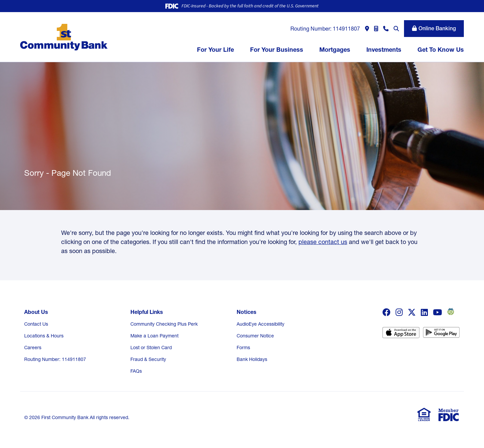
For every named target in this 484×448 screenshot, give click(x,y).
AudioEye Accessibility (260, 324)
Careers (33, 348)
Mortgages (335, 50)
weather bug (450, 312)
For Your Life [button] (215, 50)
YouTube (437, 312)
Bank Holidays (252, 359)
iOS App (401, 335)
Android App (441, 335)
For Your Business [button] (277, 50)
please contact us (323, 242)
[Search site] (396, 29)
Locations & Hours (44, 336)
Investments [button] (384, 50)
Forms (243, 348)
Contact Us (36, 324)
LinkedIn (424, 312)
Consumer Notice (255, 336)
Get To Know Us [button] (441, 50)
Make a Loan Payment (154, 336)
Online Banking (437, 28)
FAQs (136, 371)
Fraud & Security (148, 359)
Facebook (387, 312)
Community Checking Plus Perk (164, 324)
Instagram (399, 312)
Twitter (412, 312)
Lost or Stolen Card (151, 348)
